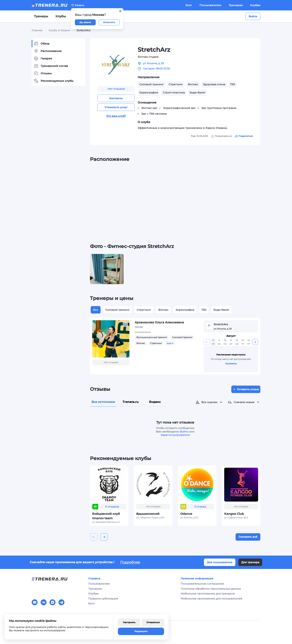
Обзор (42, 44)
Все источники (103, 402)
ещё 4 (170, 343)
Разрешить (141, 631)
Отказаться (153, 622)
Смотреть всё (248, 537)
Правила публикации (103, 599)
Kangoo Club (234, 514)
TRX (204, 310)
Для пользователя (220, 562)
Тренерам (236, 5)
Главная (37, 30)
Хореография (185, 310)
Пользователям (210, 5)
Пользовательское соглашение (202, 584)
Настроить (129, 622)
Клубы (61, 16)
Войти (253, 16)
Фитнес (163, 310)
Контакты (116, 98)
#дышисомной (148, 514)
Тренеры (41, 16)
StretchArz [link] (84, 30)
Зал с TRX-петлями (154, 114)
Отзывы (43, 73)
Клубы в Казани (59, 30)
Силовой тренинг (117, 310)
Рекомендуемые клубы (54, 81)
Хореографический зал (179, 108)
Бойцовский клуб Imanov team (106, 516)
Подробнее (130, 562)
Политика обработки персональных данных (211, 589)
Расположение (48, 51)
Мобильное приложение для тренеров (208, 594)
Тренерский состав (51, 66)
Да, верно (85, 22)
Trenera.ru (131, 402)
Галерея (43, 58)
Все (96, 310)
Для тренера (250, 562)
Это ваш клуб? (116, 116)
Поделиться (244, 136)
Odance (186, 514)
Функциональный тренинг (152, 337)
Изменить (109, 22)
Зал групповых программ (219, 108)
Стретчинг (144, 310)
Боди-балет (221, 310)
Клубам (255, 5)
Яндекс (155, 402)
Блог (189, 5)
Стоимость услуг (116, 107)
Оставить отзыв (246, 389)
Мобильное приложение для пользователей (211, 599)
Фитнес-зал (149, 108)
